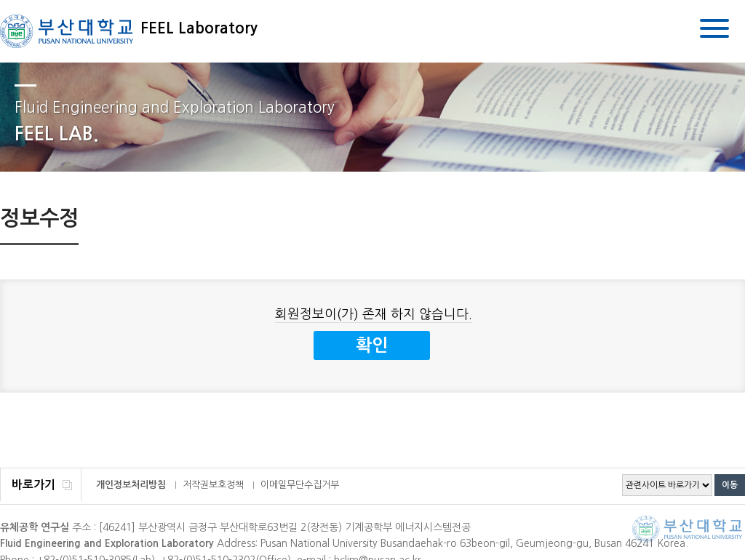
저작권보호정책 (213, 485)
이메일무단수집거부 (300, 485)
